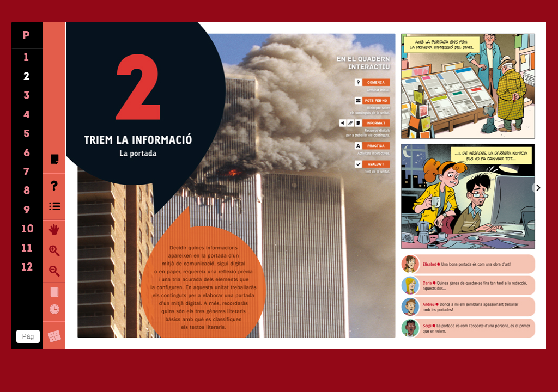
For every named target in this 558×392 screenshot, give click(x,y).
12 (27, 268)
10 (28, 230)
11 (27, 249)
